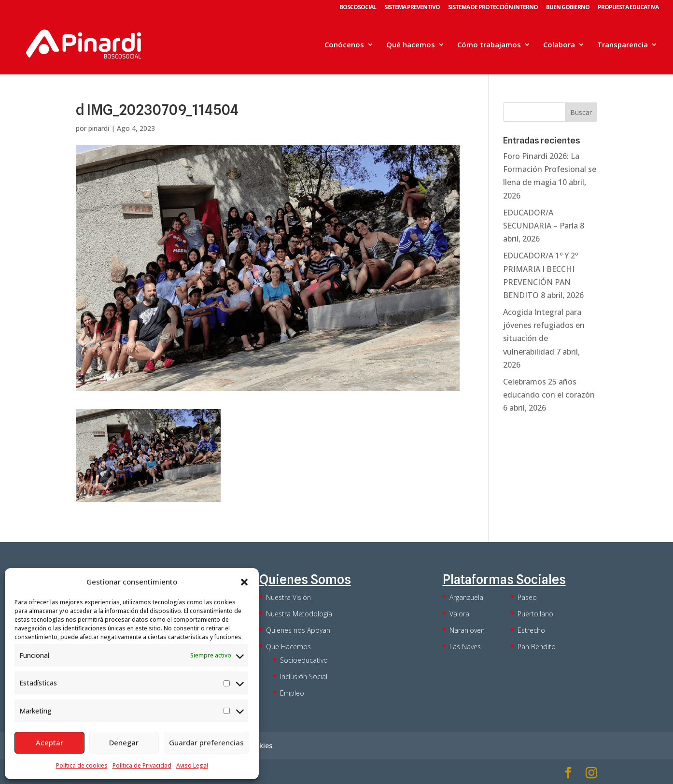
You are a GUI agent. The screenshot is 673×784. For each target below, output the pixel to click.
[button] (244, 582)
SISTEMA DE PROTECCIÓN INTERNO (493, 8)
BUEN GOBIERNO (568, 8)
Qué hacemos (411, 45)
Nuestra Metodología (299, 614)
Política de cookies (82, 765)
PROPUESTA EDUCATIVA (628, 8)
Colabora (559, 45)
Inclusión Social (304, 677)
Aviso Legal (192, 765)
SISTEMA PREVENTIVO (412, 8)
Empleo (292, 693)
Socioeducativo (304, 660)
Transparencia (623, 45)
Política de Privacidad (142, 765)
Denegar (124, 742)
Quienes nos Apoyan (298, 630)
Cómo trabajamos (489, 45)
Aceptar (49, 742)
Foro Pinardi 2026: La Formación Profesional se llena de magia (550, 169)
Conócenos (344, 45)
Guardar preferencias (206, 742)
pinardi (99, 128)
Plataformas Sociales (504, 579)
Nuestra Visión (288, 597)
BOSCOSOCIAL (358, 8)
